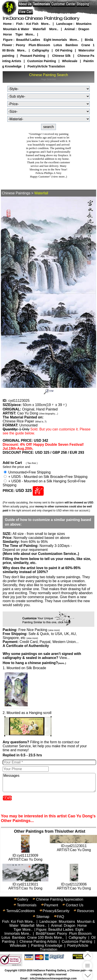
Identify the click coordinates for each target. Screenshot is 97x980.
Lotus (58, 45)
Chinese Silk (61, 56)
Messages (49, 783)
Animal (69, 29)
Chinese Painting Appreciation (60, 899)
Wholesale (70, 61)
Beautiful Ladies (28, 40)
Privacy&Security (56, 911)
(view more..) (59, 176)
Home (7, 24)
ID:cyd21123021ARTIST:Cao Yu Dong (25, 884)
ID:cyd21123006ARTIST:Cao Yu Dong (74, 884)
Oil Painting (64, 50)
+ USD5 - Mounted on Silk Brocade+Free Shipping (46, 477)
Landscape (64, 24)
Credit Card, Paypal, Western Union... (49, 642)
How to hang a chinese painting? (34, 663)
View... (42, 656)
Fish (19, 24)
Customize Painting (42, 61)
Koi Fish (32, 24)
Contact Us (75, 905)
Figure (8, 40)
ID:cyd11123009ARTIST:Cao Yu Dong (25, 855)
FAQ (61, 917)
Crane (86, 45)
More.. (46, 24)
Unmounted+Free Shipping (27, 472)
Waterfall (39, 29)
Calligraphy (41, 50)
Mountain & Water (16, 29)
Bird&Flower (45, 934)
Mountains (84, 24)
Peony (21, 45)
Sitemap (43, 917)
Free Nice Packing (39, 630)
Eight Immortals (55, 40)
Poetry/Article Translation (46, 66)
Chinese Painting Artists (38, 942)
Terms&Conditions (21, 911)
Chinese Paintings (16, 193)
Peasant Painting (33, 56)
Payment (51, 905)
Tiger (19, 34)
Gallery (23, 899)
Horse (8, 34)
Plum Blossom (39, 45)
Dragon (84, 29)
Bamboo (72, 45)
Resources (86, 911)
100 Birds (45, 938)
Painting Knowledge (47, 945)
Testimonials (27, 905)
